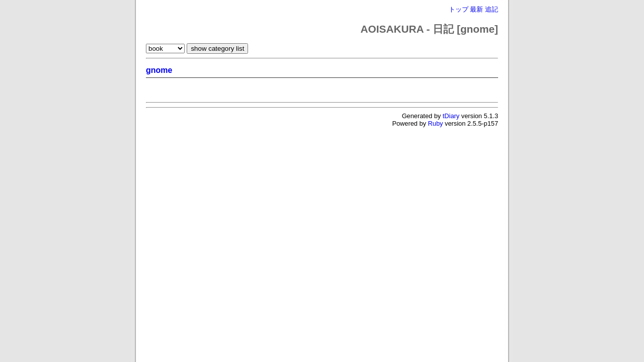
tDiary (451, 116)
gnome (159, 70)
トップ (459, 9)
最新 (476, 9)
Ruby (436, 123)
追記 (492, 9)
